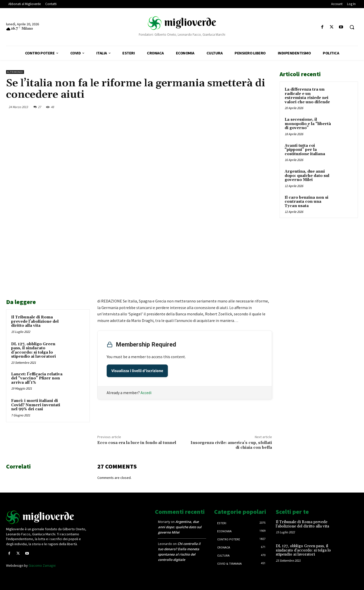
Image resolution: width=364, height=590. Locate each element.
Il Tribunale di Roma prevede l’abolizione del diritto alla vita (35, 321)
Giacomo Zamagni (42, 565)
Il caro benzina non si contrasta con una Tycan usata (306, 202)
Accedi (146, 393)
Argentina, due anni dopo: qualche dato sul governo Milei (307, 176)
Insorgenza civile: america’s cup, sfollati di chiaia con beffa (231, 445)
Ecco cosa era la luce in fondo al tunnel (137, 443)
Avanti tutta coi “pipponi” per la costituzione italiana (305, 150)
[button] (352, 27)
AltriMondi (15, 72)
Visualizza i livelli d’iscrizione (137, 371)
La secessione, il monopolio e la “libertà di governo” (308, 124)
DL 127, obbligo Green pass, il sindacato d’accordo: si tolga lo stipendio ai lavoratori (33, 350)
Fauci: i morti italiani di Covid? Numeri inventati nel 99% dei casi (36, 405)
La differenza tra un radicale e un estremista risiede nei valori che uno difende (307, 96)
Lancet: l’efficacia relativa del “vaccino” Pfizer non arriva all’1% (37, 378)
